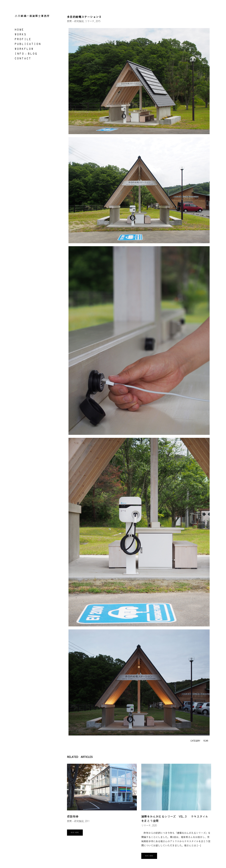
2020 (154, 826)
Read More (75, 833)
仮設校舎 (73, 817)
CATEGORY (195, 741)
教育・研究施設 (75, 21)
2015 (98, 21)
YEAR (206, 741)
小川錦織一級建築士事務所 (32, 16)
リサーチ (90, 21)
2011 (87, 821)
